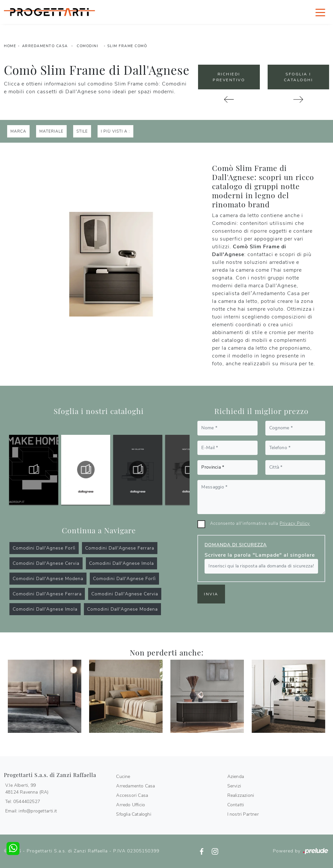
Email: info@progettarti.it (31, 811)
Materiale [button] (51, 131)
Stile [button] (82, 131)
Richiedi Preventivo (229, 77)
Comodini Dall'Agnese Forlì (44, 548)
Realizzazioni (241, 795)
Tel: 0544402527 (23, 802)
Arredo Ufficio (131, 805)
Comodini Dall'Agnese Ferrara (120, 548)
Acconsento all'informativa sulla (260, 524)
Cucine (123, 777)
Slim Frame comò (127, 46)
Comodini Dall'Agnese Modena (48, 579)
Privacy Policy (295, 524)
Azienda (236, 777)
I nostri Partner (243, 814)
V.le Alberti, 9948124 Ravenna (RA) (27, 789)
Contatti (236, 805)
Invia (211, 594)
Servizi (234, 786)
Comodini (87, 46)
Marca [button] (18, 131)
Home (10, 46)
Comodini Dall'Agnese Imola (121, 563)
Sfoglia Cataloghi (133, 814)
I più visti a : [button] (115, 131)
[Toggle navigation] (320, 12)
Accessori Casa (132, 795)
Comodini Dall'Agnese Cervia (46, 563)
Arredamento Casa (45, 46)
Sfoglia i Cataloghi (299, 77)
